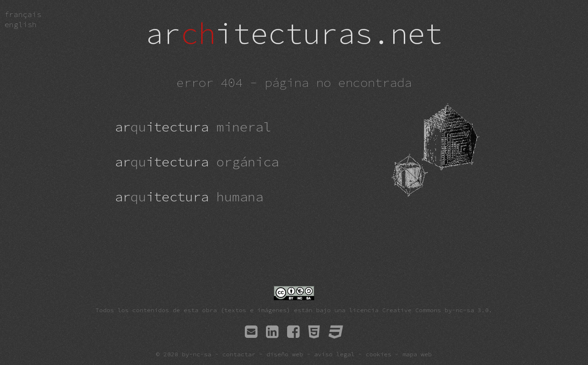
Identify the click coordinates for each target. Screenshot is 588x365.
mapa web (417, 354)
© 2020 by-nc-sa (184, 354)
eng (21, 24)
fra (23, 14)
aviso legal (334, 354)
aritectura (193, 127)
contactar (239, 354)
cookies (379, 354)
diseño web (285, 354)
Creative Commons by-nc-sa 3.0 (435, 310)
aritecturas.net (294, 33)
